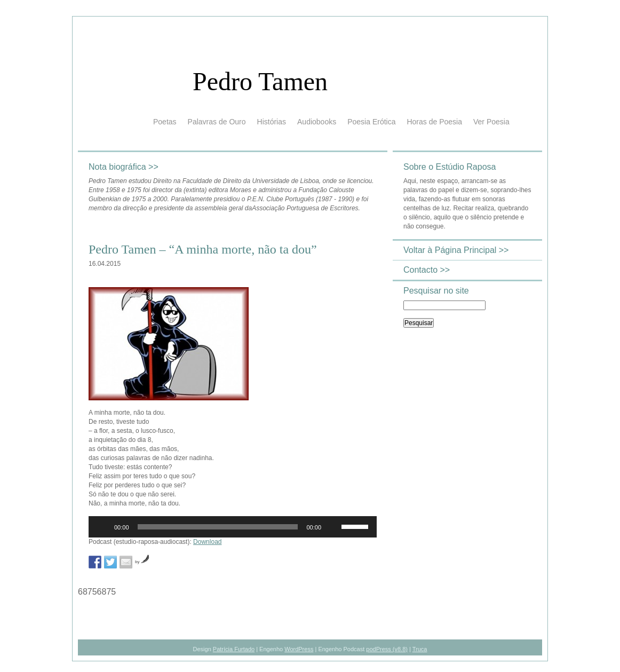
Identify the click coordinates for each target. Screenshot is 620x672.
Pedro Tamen (260, 81)
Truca (420, 649)
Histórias (272, 122)
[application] (233, 527)
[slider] (218, 527)
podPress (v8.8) (387, 649)
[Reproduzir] (102, 527)
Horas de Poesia (434, 122)
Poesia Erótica (371, 122)
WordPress (299, 649)
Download (207, 542)
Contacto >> (427, 270)
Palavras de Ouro (217, 122)
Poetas (165, 122)
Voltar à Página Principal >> (456, 250)
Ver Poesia (491, 122)
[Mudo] (333, 527)
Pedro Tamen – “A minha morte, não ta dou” (203, 249)
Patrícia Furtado (234, 649)
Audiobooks (317, 122)
